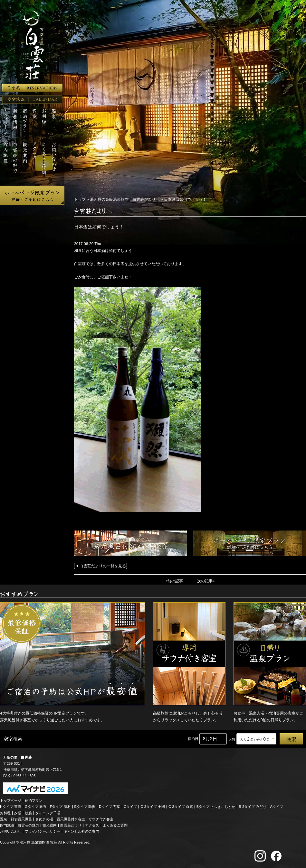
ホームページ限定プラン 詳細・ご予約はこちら (32, 195)
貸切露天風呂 (21, 819)
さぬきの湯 (44, 819)
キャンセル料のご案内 (81, 831)
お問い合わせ (11, 831)
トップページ (11, 800)
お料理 (5, 813)
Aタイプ (277, 807)
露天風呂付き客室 (71, 819)
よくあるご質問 (115, 825)
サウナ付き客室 (101, 819)
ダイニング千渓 (48, 813)
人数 (232, 739)
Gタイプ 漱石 (36, 807)
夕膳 (18, 813)
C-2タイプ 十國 (153, 807)
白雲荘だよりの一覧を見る (103, 566)
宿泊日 (193, 739)
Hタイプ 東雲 (11, 807)
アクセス (92, 825)
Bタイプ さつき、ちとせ (216, 807)
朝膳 (28, 813)
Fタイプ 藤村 (60, 807)
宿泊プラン (34, 800)
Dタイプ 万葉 (110, 807)
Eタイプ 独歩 (85, 807)
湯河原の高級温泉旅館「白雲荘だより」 (125, 199)
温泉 (4, 819)
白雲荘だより (71, 825)
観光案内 (50, 825)
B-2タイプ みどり (253, 807)
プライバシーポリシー (43, 831)
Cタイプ (130, 807)
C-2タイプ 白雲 (181, 807)
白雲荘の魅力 (28, 825)
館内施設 (7, 825)
